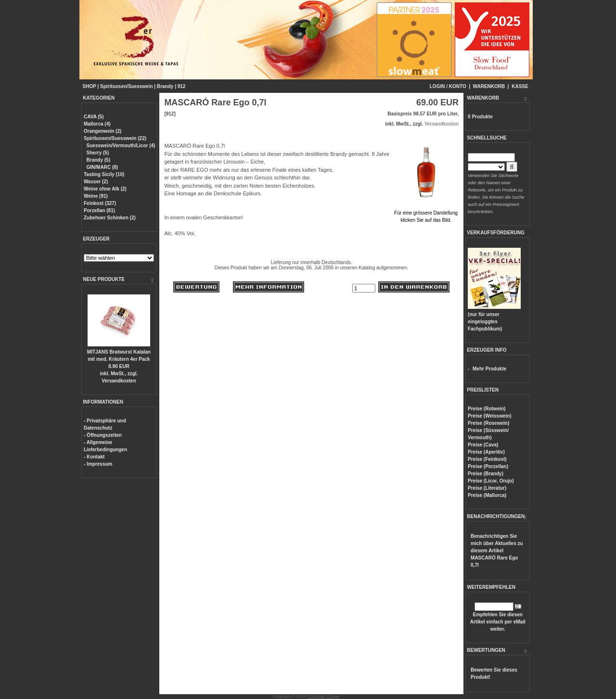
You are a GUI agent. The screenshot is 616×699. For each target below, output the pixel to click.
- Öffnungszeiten (103, 435)
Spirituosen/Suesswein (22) (115, 138)
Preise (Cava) (483, 445)
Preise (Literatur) (487, 488)
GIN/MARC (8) (103, 167)
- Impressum (98, 464)
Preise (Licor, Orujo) (491, 481)
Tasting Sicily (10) (104, 174)
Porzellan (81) (99, 210)
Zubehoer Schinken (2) (110, 218)
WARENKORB (489, 86)
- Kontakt (94, 457)
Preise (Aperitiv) (486, 452)
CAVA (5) (94, 117)
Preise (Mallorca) (487, 495)
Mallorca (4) (97, 124)
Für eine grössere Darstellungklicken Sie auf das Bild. (426, 213)
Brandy (165, 86)
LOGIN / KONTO (448, 86)
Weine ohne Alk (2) (105, 189)
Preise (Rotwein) (487, 409)
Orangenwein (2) (103, 131)
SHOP (90, 86)
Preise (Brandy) (486, 474)
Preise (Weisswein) (489, 416)
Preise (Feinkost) (487, 459)
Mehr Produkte (489, 369)
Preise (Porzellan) (488, 466)
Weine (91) (96, 196)
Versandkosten (119, 381)
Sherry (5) (98, 153)
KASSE (520, 86)
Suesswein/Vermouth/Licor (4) (121, 146)
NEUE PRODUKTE (104, 279)
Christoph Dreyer (323, 697)
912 (182, 86)
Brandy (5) (98, 160)
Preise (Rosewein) (488, 423)
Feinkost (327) (100, 203)
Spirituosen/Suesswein (126, 86)
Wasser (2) (96, 182)
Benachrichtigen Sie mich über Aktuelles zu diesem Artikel (497, 551)
